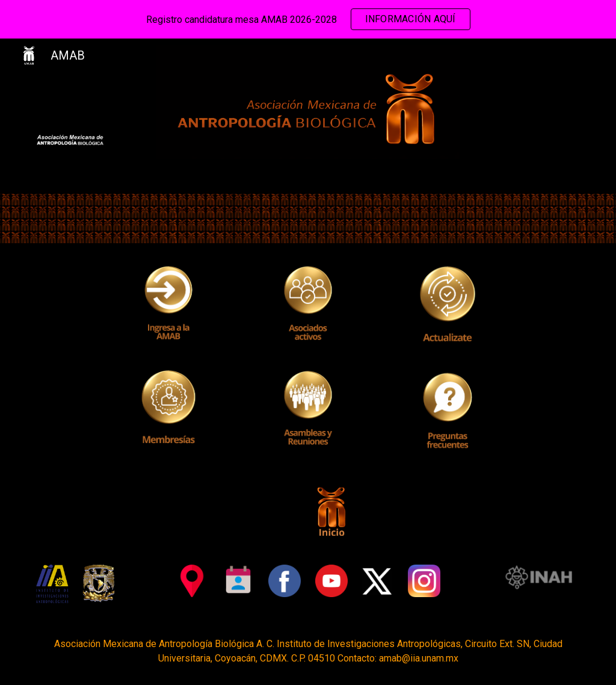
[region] (308, 19)
